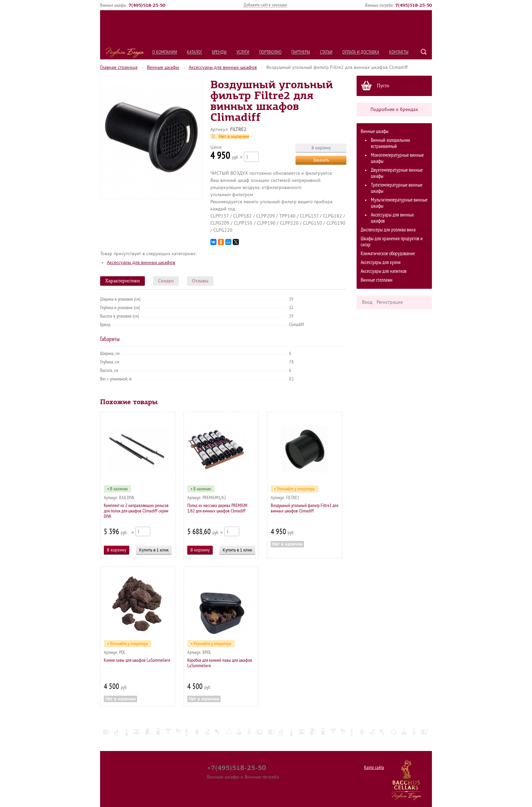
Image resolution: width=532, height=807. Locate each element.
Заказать (321, 160)
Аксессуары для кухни (381, 262)
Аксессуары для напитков (384, 271)
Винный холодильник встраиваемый (391, 143)
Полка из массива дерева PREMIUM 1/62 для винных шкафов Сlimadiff (217, 508)
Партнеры (301, 52)
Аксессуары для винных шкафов (223, 67)
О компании (165, 52)
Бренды (219, 52)
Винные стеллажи (377, 280)
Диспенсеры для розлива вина (388, 230)
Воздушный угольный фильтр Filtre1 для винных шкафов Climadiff (305, 508)
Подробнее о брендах (394, 109)
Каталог (195, 52)
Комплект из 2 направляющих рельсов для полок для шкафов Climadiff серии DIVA (136, 511)
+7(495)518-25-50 (236, 768)
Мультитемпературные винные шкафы (399, 203)
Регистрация (390, 302)
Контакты (399, 52)
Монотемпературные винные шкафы (397, 158)
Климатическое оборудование (388, 254)
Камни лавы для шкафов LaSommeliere (137, 660)
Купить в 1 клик (154, 550)
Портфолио (270, 52)
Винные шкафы (163, 67)
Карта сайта (374, 767)
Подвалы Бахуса (125, 53)
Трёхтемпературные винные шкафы (397, 188)
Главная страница (119, 67)
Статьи (326, 52)
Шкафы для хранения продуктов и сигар (392, 242)
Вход (367, 302)
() (147, 5)
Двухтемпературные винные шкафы (397, 173)
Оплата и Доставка (361, 52)
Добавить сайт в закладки (265, 5)
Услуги (243, 52)
